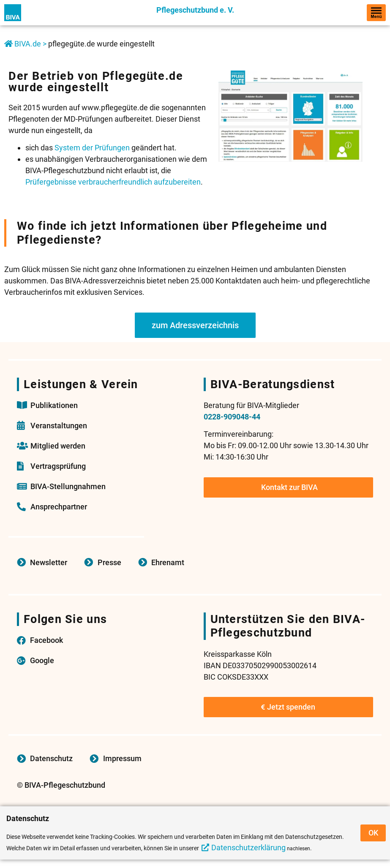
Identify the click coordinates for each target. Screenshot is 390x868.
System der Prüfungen (92, 148)
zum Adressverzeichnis (195, 325)
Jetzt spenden (288, 707)
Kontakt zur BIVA (289, 487)
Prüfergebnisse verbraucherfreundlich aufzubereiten (113, 182)
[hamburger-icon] (376, 13)
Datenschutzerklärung (248, 848)
